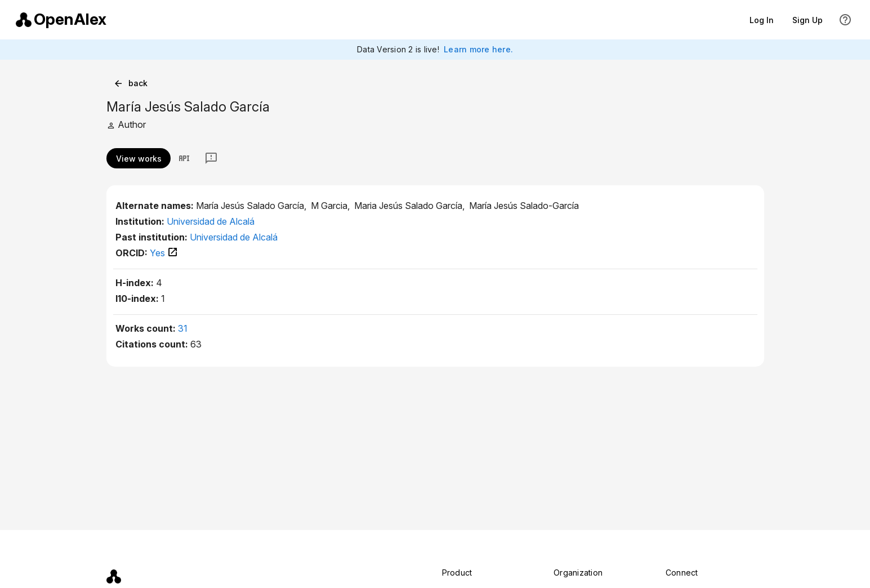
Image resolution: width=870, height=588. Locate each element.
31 (183, 328)
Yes (164, 253)
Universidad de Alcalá (211, 221)
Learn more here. (478, 49)
